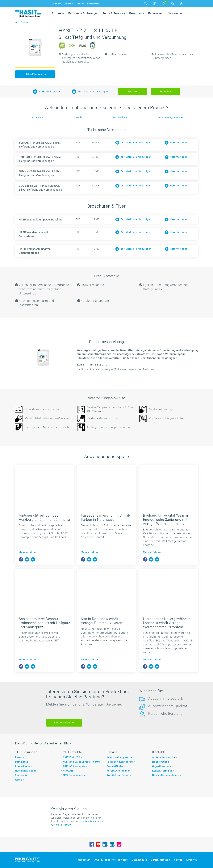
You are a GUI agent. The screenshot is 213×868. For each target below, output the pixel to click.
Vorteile (78, 117)
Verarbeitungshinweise (171, 117)
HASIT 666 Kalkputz (73, 766)
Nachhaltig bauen (26, 771)
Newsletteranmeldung (166, 775)
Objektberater (161, 766)
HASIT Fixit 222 (70, 757)
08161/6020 (64, 825)
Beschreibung (120, 117)
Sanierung (21, 775)
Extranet (192, 860)
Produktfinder (115, 766)
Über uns (57, 4)
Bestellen (165, 92)
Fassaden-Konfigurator (121, 762)
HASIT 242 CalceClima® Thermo (81, 762)
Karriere (69, 4)
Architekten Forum (118, 775)
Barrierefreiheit (160, 860)
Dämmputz (22, 762)
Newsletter (93, 4)
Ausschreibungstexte (119, 757)
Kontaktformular (64, 723)
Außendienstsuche (164, 757)
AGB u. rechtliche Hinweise (111, 860)
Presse (80, 4)
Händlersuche (161, 762)
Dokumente (37, 117)
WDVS (19, 780)
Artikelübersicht (34, 74)
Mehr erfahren (28, 552)
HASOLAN (67, 771)
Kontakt (132, 92)
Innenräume (22, 766)
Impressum (84, 860)
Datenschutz (139, 860)
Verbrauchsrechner (118, 771)
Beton (19, 757)
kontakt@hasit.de (92, 821)
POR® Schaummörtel (74, 775)
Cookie (178, 860)
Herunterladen (176, 220)
